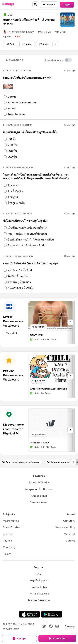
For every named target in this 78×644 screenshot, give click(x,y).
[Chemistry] (9, 547)
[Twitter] (44, 626)
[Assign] (19, 638)
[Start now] (57, 638)
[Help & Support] (39, 580)
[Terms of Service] (39, 594)
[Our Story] (69, 521)
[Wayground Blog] (65, 527)
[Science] (8, 534)
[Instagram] (57, 626)
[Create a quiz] (39, 496)
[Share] (27, 44)
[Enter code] (49, 5)
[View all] (12, 333)
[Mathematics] (11, 521)
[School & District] (39, 482)
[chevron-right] (70, 322)
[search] (35, 4)
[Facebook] (51, 626)
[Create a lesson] (39, 502)
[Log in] (67, 5)
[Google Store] (52, 614)
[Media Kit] (69, 534)
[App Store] (29, 614)
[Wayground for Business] (39, 489)
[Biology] (7, 554)
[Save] (44, 44)
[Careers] (70, 541)
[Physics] (7, 541)
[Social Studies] (11, 527)
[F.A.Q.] (39, 574)
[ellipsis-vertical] (55, 44)
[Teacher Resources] (39, 600)
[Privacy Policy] (39, 587)
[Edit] (11, 44)
